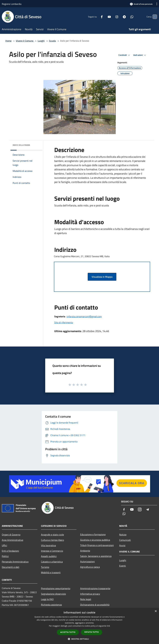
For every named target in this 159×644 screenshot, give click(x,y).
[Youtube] (104, 17)
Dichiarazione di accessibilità (95, 605)
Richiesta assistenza (51, 605)
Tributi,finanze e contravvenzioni (97, 545)
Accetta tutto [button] (68, 632)
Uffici (4, 545)
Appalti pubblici (49, 556)
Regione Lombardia (12, 4)
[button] (80, 639)
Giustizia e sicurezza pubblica (95, 540)
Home (8, 41)
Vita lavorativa (48, 545)
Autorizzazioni (87, 561)
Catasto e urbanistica (52, 562)
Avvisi (122, 545)
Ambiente (85, 551)
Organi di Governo (11, 535)
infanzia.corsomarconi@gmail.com (84, 316)
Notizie (123, 535)
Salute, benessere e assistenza (96, 556)
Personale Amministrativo (15, 562)
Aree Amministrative (13, 540)
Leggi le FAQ (47, 599)
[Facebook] (97, 17)
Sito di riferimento (64, 322)
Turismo (45, 567)
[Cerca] (154, 17)
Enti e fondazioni (10, 551)
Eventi (123, 566)
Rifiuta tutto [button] (92, 632)
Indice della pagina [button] (21, 145)
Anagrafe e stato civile (52, 535)
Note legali (86, 599)
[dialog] (79, 626)
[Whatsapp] (127, 17)
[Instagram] (112, 17)
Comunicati (125, 540)
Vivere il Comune (25, 41)
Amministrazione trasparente (95, 588)
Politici (5, 556)
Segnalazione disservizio (53, 594)
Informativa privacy (90, 594)
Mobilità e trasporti (51, 572)
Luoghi (41, 41)
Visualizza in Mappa (102, 277)
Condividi (125, 55)
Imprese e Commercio (52, 551)
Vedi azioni (140, 55)
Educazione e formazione (93, 534)
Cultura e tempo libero (52, 540)
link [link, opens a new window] (108, 626)
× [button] (156, 611)
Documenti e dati (11, 567)
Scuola (52, 41)
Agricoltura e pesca (90, 567)
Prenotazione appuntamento (56, 588)
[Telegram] (119, 17)
